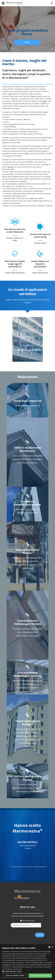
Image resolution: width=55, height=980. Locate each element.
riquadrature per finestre (20, 84)
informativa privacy (29, 921)
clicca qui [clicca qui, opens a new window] (19, 969)
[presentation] (28, 933)
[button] (27, 971)
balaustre (33, 84)
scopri (27, 42)
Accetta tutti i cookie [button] (40, 976)
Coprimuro (6, 84)
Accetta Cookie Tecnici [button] (15, 976)
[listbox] (49, 947)
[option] (28, 340)
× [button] (52, 947)
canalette (40, 84)
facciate (48, 84)
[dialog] (27, 962)
